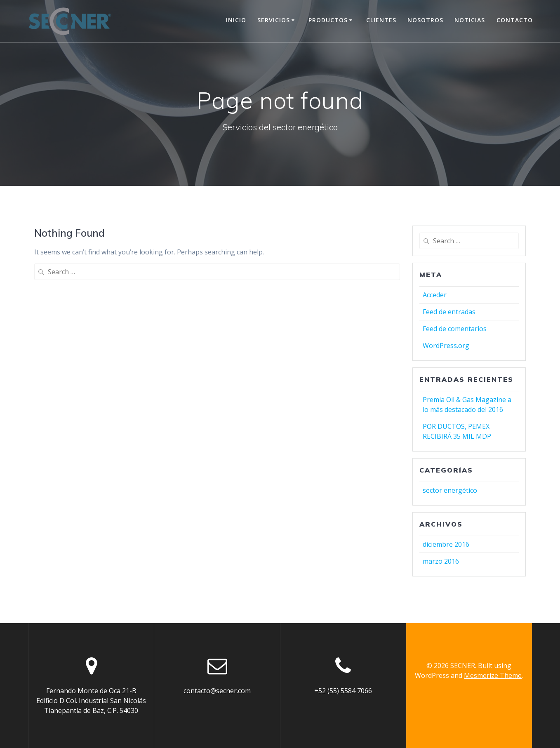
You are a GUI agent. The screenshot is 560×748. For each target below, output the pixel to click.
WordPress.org (446, 346)
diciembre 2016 (446, 544)
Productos (328, 20)
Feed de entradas (449, 312)
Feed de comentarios (455, 329)
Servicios (274, 20)
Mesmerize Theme (493, 675)
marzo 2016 (441, 561)
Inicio (236, 20)
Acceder (435, 295)
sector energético (450, 490)
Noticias (470, 20)
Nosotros (425, 20)
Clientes (381, 20)
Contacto (515, 20)
